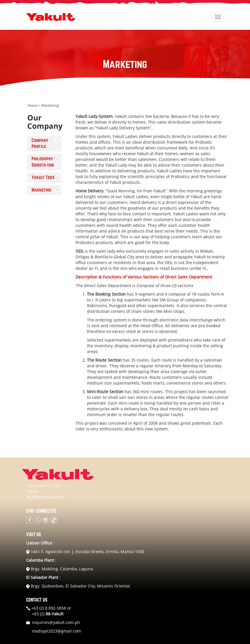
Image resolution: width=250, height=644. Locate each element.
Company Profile (40, 144)
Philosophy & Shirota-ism (44, 162)
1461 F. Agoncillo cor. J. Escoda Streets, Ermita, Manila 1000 (85, 552)
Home (33, 105)
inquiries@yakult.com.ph (56, 622)
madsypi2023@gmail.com (56, 631)
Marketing (41, 190)
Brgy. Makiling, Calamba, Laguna (60, 569)
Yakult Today (44, 177)
